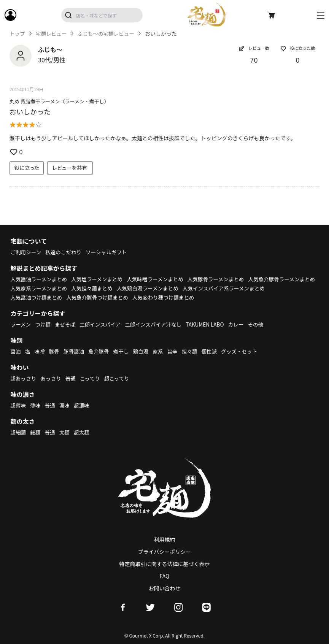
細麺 (36, 432)
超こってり (119, 378)
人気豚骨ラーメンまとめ (222, 279)
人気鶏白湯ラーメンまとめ (225, 288)
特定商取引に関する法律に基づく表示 (165, 564)
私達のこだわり (65, 252)
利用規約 (165, 539)
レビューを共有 (70, 168)
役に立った (27, 168)
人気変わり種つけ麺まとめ (257, 297)
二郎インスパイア (103, 324)
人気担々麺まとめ (168, 288)
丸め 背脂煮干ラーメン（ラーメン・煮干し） (59, 101)
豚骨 (55, 351)
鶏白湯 (144, 351)
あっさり (52, 378)
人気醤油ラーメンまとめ (40, 279)
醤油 (16, 351)
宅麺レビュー (52, 34)
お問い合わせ (165, 588)
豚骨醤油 (75, 351)
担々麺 (194, 351)
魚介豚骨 (101, 351)
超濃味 (83, 405)
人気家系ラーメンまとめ (113, 288)
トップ (17, 34)
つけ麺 (44, 324)
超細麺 (19, 432)
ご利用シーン (26, 252)
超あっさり (24, 378)
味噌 (40, 351)
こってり (92, 378)
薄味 (36, 405)
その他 (263, 324)
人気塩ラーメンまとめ (99, 279)
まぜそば (67, 324)
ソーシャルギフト (109, 252)
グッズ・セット (245, 351)
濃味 (66, 405)
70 (254, 60)
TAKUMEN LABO (211, 324)
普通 (72, 378)
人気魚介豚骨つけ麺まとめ (189, 297)
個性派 (214, 351)
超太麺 (83, 432)
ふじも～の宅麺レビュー (108, 34)
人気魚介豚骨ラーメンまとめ (45, 288)
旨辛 (176, 351)
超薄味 (19, 405)
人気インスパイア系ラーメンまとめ (53, 297)
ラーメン (21, 324)
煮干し (124, 351)
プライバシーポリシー (165, 552)
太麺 (66, 432)
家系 (162, 351)
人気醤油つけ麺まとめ (126, 297)
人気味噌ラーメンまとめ (160, 279)
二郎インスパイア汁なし (157, 324)
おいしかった (30, 111)
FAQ (165, 576)
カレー (243, 324)
